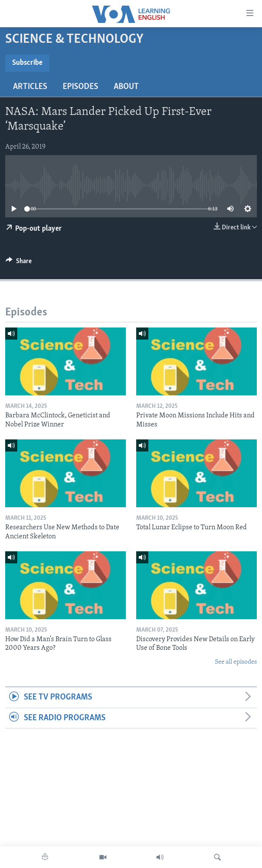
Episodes (80, 87)
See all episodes (236, 662)
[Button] (19, 263)
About (126, 87)
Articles (30, 87)
